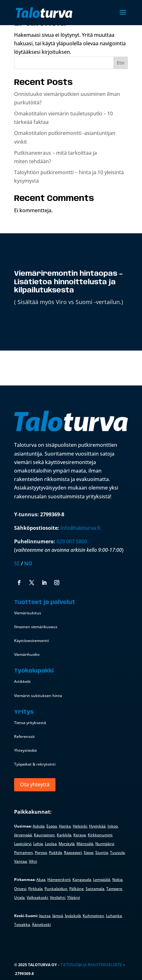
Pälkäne (76, 889)
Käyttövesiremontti (32, 641)
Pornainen (24, 853)
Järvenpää (23, 835)
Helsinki (80, 826)
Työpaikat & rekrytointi (35, 764)
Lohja (38, 844)
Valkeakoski (37, 897)
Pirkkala (35, 889)
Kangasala (82, 880)
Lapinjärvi (23, 844)
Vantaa (21, 861)
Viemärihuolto (27, 654)
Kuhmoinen (93, 916)
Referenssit (24, 736)
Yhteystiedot (26, 750)
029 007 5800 (72, 541)
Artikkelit (22, 681)
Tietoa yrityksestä (30, 723)
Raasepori (73, 853)
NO (28, 563)
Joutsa (45, 916)
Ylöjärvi (74, 897)
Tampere (114, 889)
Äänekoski (41, 925)
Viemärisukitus (28, 613)
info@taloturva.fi (80, 528)
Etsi (121, 63)
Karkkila (64, 835)
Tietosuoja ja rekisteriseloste (91, 965)
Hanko (65, 826)
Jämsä (58, 916)
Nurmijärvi (105, 844)
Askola (39, 826)
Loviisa (51, 844)
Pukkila (55, 853)
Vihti (33, 861)
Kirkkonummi (100, 835)
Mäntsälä (85, 844)
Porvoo (41, 853)
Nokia (117, 880)
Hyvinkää (97, 826)
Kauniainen (44, 835)
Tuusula (117, 853)
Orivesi (20, 889)
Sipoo (89, 853)
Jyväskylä (73, 916)
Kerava (80, 835)
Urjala (19, 897)
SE (17, 563)
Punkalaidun (56, 889)
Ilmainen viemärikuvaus (36, 627)
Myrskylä (67, 844)
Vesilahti (58, 897)
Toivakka (22, 925)
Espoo (52, 826)
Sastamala (95, 889)
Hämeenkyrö (59, 880)
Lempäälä (102, 880)
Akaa (41, 880)
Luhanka (114, 916)
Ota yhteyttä (35, 784)
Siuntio (102, 853)
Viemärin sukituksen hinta (38, 696)
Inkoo (113, 826)
